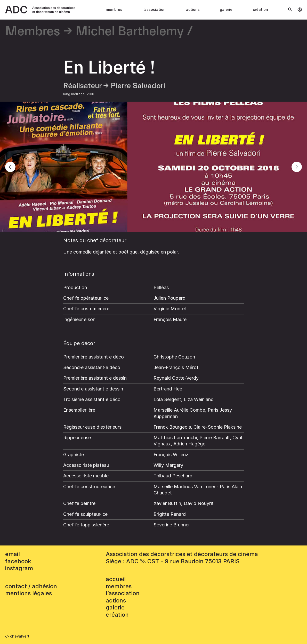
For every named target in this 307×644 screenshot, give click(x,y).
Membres (114, 9)
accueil (116, 579)
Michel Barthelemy (130, 32)
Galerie (226, 9)
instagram (19, 568)
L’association (154, 9)
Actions (193, 9)
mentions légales (29, 593)
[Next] (297, 167)
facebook (18, 561)
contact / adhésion (31, 586)
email (13, 554)
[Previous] (10, 167)
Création (260, 9)
